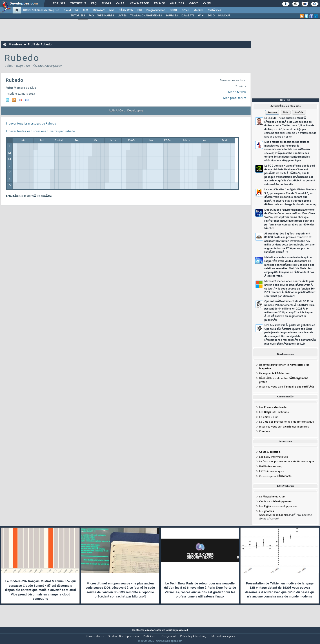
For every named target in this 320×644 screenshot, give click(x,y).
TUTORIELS (78, 16)
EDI (140, 10)
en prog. (271, 467)
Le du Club (272, 497)
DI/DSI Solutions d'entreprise (41, 10)
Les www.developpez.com (279, 506)
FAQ (94, 4)
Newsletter (139, 4)
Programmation (156, 10)
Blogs (106, 4)
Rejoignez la (274, 374)
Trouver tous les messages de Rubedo (31, 124)
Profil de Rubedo (40, 45)
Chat (120, 4)
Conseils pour (275, 476)
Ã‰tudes (177, 4)
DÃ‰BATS (188, 16)
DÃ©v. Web (126, 10)
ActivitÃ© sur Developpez (126, 111)
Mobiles (198, 10)
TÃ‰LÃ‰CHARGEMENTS (146, 16)
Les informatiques (274, 412)
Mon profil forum (235, 98)
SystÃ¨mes (214, 10)
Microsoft (99, 10)
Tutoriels (78, 4)
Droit (193, 4)
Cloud (67, 10)
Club (207, 4)
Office (185, 10)
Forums (59, 4)
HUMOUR (224, 16)
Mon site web (237, 92)
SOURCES (172, 16)
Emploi (159, 4)
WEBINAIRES (106, 16)
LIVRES (122, 16)
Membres (15, 45)
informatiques (272, 471)
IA (77, 10)
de (276, 502)
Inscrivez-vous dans (287, 387)
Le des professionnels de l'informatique (287, 422)
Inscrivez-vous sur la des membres (284, 427)
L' (265, 432)
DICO (211, 16)
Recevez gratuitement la (281, 365)
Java (112, 10)
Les (273, 408)
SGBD (173, 10)
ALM (85, 10)
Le (264, 417)
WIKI (201, 16)
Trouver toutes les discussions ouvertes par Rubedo (40, 131)
